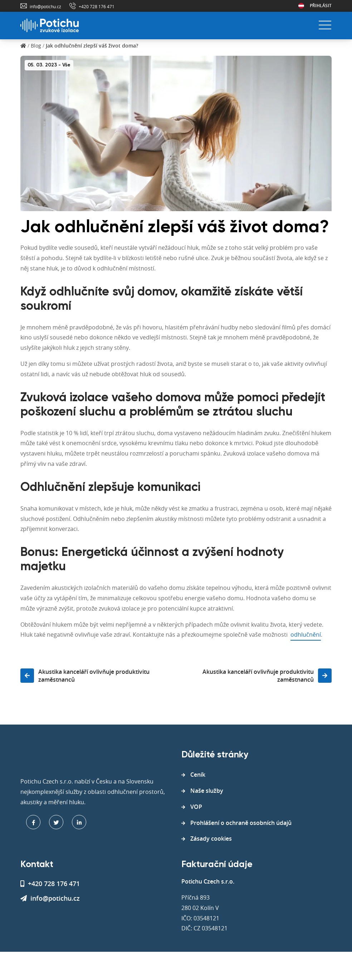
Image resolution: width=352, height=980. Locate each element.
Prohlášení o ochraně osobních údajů (241, 823)
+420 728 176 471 (97, 6)
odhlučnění (306, 635)
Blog (36, 46)
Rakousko (301, 6)
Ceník (198, 775)
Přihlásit (321, 6)
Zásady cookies (211, 839)
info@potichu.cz (45, 6)
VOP (196, 807)
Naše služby (207, 791)
